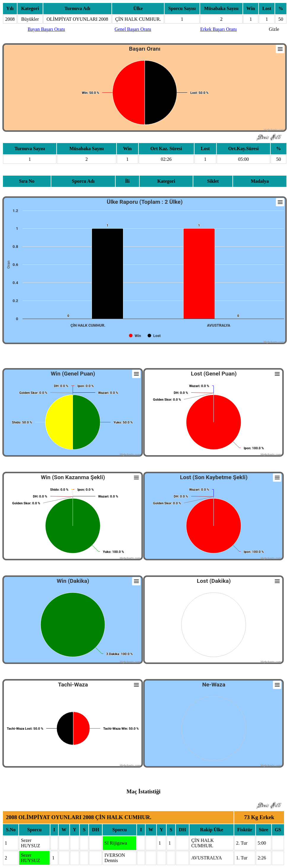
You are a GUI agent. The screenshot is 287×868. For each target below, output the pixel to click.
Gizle (274, 29)
